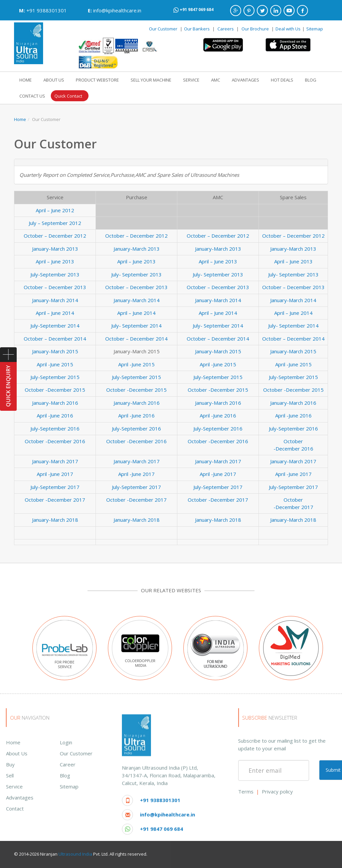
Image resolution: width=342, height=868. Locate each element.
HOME (26, 80)
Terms (314, 791)
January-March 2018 (55, 520)
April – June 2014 (55, 313)
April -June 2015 (55, 364)
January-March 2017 (55, 461)
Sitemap (315, 29)
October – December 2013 (55, 287)
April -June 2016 (55, 415)
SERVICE (191, 80)
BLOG (311, 80)
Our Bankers (197, 29)
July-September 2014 (55, 326)
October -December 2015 (55, 390)
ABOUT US (54, 80)
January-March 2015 (55, 351)
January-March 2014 (55, 300)
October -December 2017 (55, 500)
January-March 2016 (55, 403)
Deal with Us (288, 29)
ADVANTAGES (245, 80)
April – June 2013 (55, 261)
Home (20, 119)
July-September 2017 (55, 487)
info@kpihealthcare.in (117, 10)
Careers (226, 29)
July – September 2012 (55, 223)
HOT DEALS (282, 80)
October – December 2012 (55, 236)
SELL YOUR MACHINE (151, 80)
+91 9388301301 (47, 10)
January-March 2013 (55, 249)
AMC (216, 80)
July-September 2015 (55, 377)
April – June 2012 (55, 210)
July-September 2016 (55, 428)
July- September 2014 (136, 326)
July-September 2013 (55, 274)
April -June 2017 (55, 474)
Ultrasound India (75, 854)
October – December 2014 (55, 339)
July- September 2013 (136, 274)
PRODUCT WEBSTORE (97, 80)
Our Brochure (256, 29)
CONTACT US (32, 96)
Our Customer (163, 29)
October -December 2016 (55, 441)
